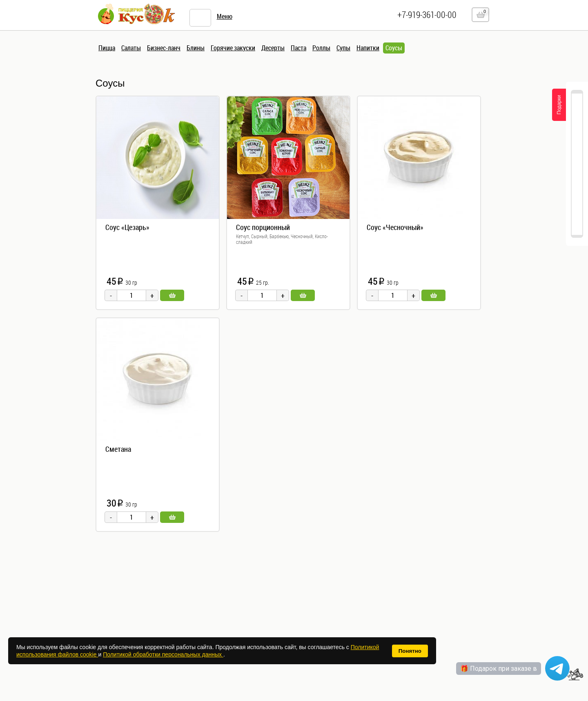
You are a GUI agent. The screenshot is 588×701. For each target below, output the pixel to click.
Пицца (107, 48)
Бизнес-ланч (164, 48)
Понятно (410, 651)
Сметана (118, 449)
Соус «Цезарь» (127, 227)
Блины (196, 48)
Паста (298, 48)
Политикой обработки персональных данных (163, 654)
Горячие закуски (233, 48)
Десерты (273, 48)
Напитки (368, 48)
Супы (343, 48)
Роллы (321, 48)
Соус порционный (263, 227)
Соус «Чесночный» (395, 227)
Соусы (394, 48)
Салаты (131, 48)
